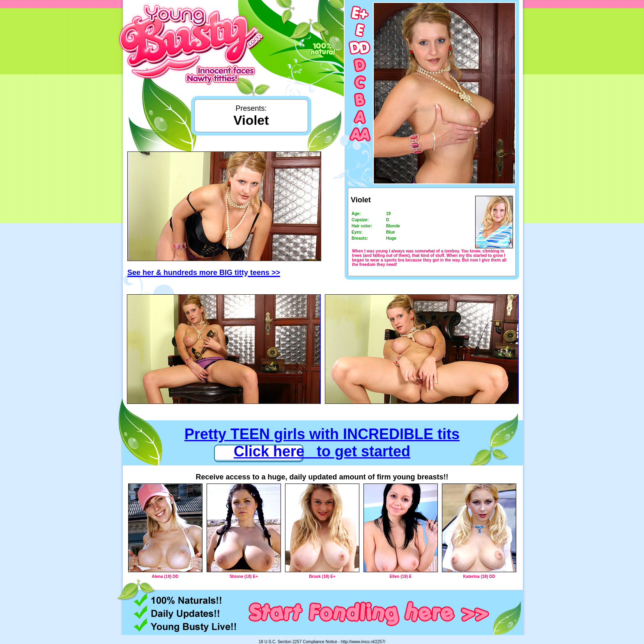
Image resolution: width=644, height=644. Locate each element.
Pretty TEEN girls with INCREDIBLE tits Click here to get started (322, 443)
